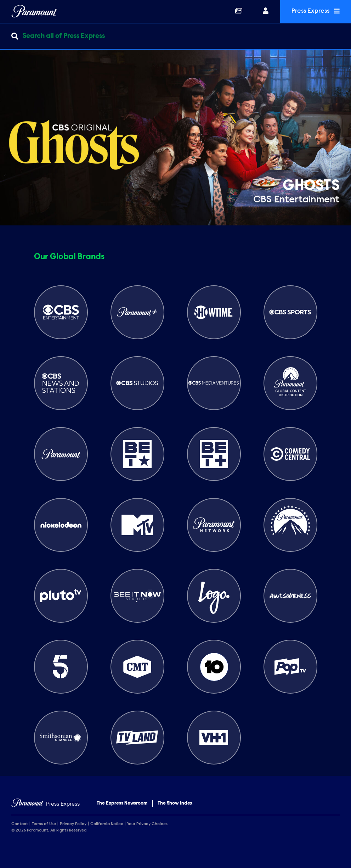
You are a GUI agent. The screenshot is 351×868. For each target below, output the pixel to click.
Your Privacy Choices (147, 824)
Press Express (316, 11)
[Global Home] (34, 11)
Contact (20, 824)
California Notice (107, 824)
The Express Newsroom (122, 803)
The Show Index (175, 803)
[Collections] (239, 11)
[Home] (46, 804)
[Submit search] (15, 36)
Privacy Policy (73, 824)
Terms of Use (44, 824)
